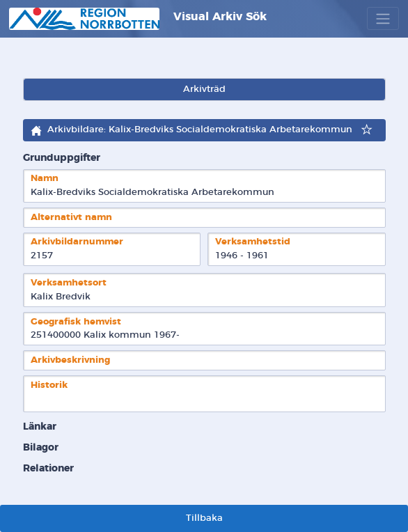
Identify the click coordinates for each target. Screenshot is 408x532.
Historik (49, 385)
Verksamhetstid (253, 242)
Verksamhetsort (69, 283)
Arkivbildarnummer (77, 242)
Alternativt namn (71, 218)
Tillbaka (204, 518)
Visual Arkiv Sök (138, 19)
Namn (45, 179)
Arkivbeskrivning (70, 360)
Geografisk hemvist (76, 322)
